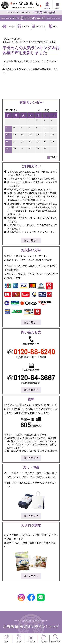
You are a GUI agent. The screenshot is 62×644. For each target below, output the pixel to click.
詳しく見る (30, 240)
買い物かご (47, 5)
